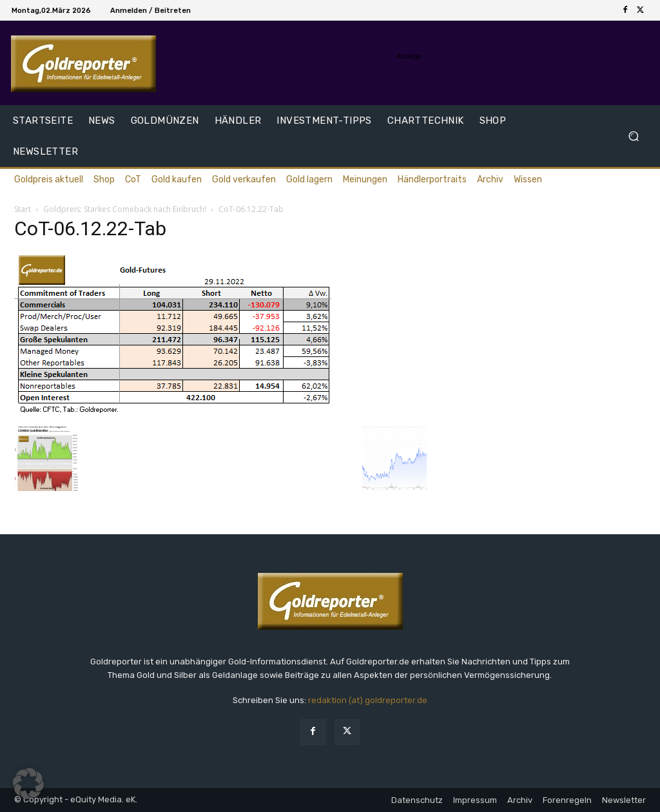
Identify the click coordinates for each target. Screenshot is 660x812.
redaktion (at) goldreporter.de (368, 700)
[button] (633, 136)
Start (23, 209)
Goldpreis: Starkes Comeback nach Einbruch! (125, 209)
